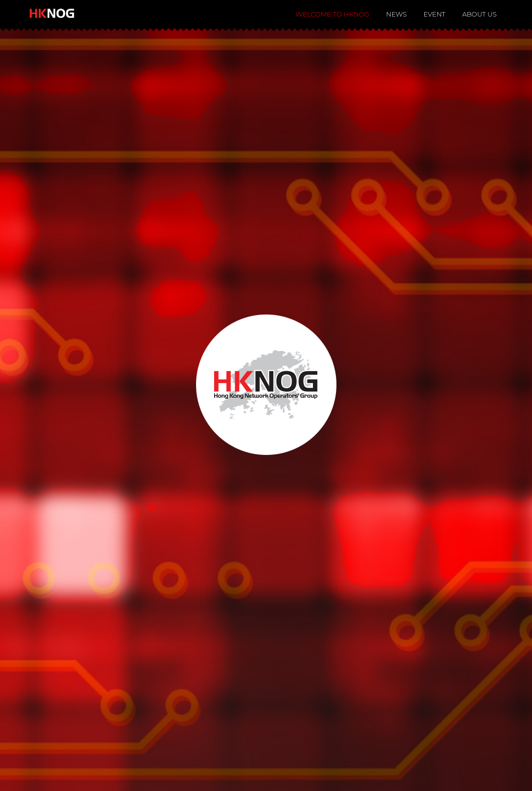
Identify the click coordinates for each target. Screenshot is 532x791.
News (396, 14)
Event (434, 14)
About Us (480, 14)
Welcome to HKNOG (333, 14)
